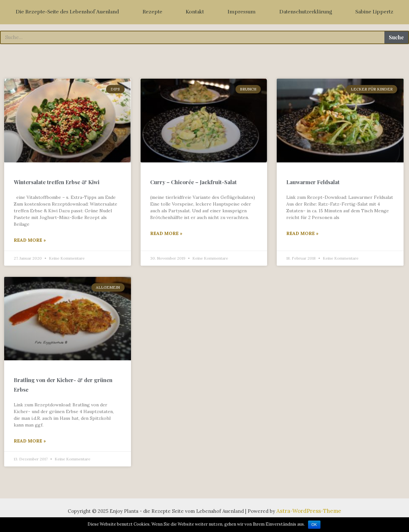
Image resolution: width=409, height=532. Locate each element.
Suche (396, 37)
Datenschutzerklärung (306, 12)
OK (314, 525)
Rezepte (152, 12)
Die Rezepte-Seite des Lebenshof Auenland (67, 12)
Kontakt (195, 12)
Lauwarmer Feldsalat (313, 186)
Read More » (30, 245)
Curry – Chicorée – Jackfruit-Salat (193, 186)
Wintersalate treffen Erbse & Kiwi (57, 186)
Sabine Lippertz (374, 12)
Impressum (242, 12)
